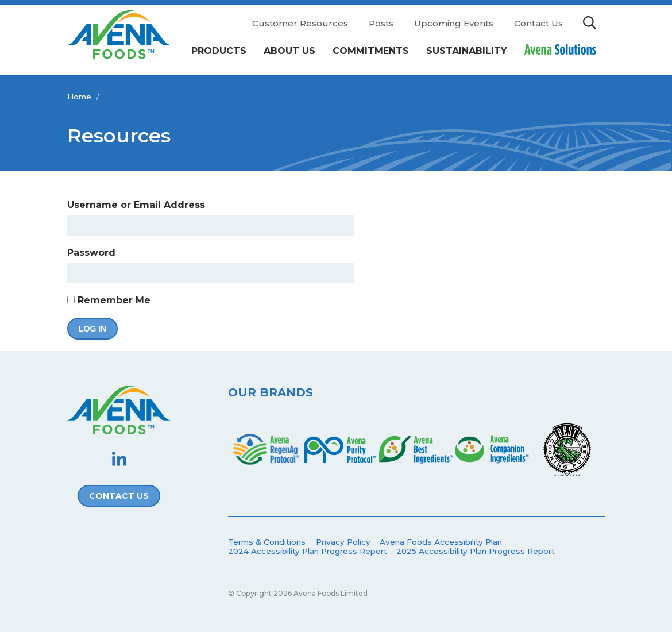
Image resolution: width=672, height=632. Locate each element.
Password (91, 253)
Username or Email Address (136, 205)
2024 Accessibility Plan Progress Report (308, 551)
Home (79, 97)
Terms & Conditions (267, 542)
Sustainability (467, 51)
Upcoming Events (454, 23)
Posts (381, 23)
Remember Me (109, 300)
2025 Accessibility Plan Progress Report (476, 551)
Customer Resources (300, 23)
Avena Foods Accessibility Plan (441, 542)
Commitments (371, 51)
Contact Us (538, 23)
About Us (289, 51)
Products (219, 51)
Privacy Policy (343, 542)
